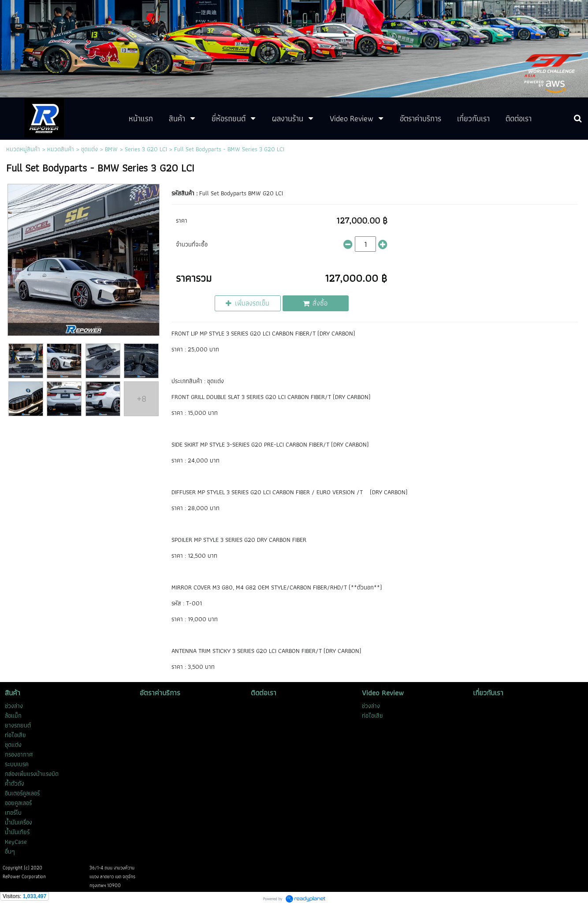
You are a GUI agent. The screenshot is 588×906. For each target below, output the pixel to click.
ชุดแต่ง (89, 149)
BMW (111, 149)
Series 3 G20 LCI (146, 149)
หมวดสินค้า (61, 149)
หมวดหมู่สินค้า (23, 149)
